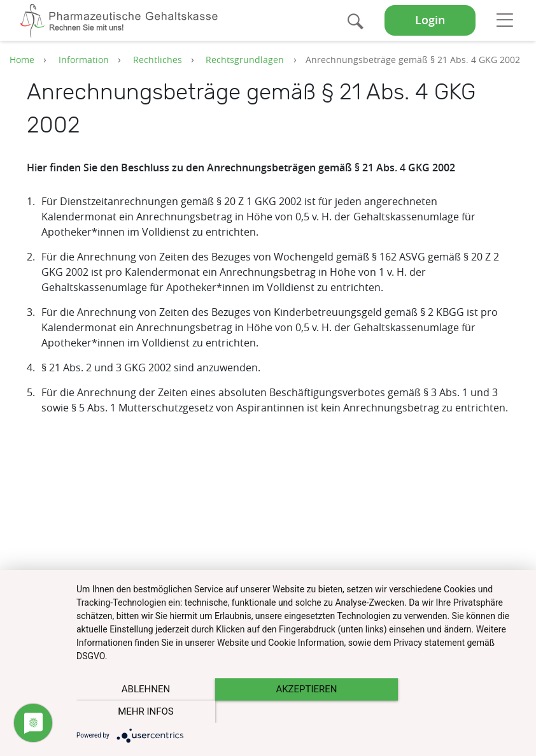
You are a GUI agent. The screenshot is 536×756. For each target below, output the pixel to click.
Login (430, 20)
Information (84, 60)
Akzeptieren (300, 712)
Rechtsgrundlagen (245, 60)
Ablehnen (143, 712)
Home (22, 60)
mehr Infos (456, 712)
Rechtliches (158, 60)
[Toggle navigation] (504, 20)
